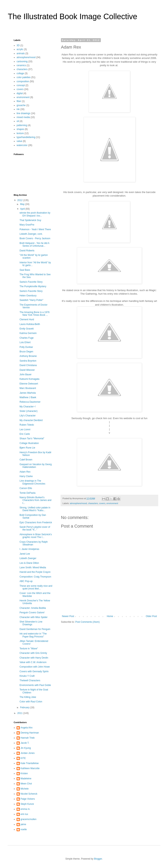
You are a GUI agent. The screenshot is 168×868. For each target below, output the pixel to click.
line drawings (23, 113)
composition (23, 81)
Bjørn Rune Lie (27, 448)
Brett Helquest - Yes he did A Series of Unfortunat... (34, 245)
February (25, 707)
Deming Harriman (30, 733)
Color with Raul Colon (31, 702)
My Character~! (28, 407)
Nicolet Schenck (29, 794)
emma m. (25, 809)
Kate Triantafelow (30, 763)
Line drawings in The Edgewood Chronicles (32, 482)
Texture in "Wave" (29, 649)
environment (112, 503)
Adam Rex (25, 472)
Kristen (24, 773)
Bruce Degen (26, 352)
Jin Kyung (26, 748)
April (23, 209)
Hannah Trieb (28, 738)
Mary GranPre (27, 225)
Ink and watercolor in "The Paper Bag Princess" (33, 635)
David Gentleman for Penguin (35, 629)
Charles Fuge (27, 338)
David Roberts (27, 251)
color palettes (24, 77)
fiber (19, 101)
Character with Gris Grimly (33, 653)
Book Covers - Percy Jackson (35, 238)
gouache (21, 105)
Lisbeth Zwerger (28, 558)
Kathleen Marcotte (30, 768)
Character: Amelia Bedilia (33, 608)
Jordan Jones (28, 753)
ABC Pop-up (26, 581)
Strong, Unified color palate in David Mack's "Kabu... (35, 509)
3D (18, 45)
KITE (23, 758)
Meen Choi (26, 784)
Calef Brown (26, 460)
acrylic (20, 49)
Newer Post (68, 616)
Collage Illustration (29, 443)
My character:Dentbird (31, 420)
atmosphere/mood (78, 503)
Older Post (151, 616)
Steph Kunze (27, 804)
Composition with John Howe (35, 667)
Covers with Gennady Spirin (34, 671)
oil (18, 121)
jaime (23, 824)
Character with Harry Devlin (34, 658)
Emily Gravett (27, 329)
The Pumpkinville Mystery (33, 286)
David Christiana (28, 365)
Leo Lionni (25, 429)
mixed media (23, 117)
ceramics (21, 65)
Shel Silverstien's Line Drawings (31, 623)
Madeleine (26, 779)
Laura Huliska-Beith (30, 324)
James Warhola (28, 393)
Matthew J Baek (28, 397)
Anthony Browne (28, 356)
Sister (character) (29, 411)
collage (20, 73)
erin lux (24, 814)
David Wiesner (27, 370)
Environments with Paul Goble (35, 685)
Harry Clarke (26, 476)
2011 (20, 713)
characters (93, 503)
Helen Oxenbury (28, 296)
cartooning (22, 61)
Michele (25, 789)
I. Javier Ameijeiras (29, 549)
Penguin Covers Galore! (32, 613)
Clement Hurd (27, 319)
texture (20, 133)
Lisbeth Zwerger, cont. (31, 234)
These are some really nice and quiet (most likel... (36, 587)
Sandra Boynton (28, 361)
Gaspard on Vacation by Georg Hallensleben (36, 466)
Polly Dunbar (26, 347)
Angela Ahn (26, 728)
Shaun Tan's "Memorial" (32, 439)
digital (20, 93)
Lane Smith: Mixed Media (33, 568)
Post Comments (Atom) (87, 622)
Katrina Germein (28, 333)
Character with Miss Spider (34, 617)
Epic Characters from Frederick (36, 522)
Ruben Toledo (27, 425)
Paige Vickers (28, 799)
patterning (22, 125)
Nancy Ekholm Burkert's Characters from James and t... (35, 500)
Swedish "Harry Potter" (31, 300)
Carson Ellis (26, 488)
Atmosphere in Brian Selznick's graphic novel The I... (36, 536)
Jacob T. (25, 743)
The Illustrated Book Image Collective (73, 16)
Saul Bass (25, 270)
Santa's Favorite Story (31, 282)
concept (21, 85)
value (19, 141)
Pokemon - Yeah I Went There (35, 229)
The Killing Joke (28, 697)
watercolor (22, 145)
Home (110, 616)
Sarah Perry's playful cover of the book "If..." (35, 528)
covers (102, 503)
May (23, 204)
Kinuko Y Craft (27, 676)
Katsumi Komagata (29, 379)
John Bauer (25, 374)
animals (21, 53)
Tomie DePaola (27, 493)
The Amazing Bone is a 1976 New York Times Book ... (34, 314)
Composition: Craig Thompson (35, 577)
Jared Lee (25, 554)
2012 (20, 200)
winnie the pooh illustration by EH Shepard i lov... (35, 214)
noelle (24, 829)
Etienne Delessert (29, 384)
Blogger (98, 859)
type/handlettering (26, 137)
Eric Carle (25, 434)
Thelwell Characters (30, 680)
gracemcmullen (28, 819)
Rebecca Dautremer (30, 402)
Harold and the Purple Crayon (35, 572)
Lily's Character (28, 416)
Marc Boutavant (28, 388)
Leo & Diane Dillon (29, 563)
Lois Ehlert (25, 342)
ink (18, 109)
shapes (20, 129)
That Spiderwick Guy (30, 220)
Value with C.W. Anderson (33, 662)
